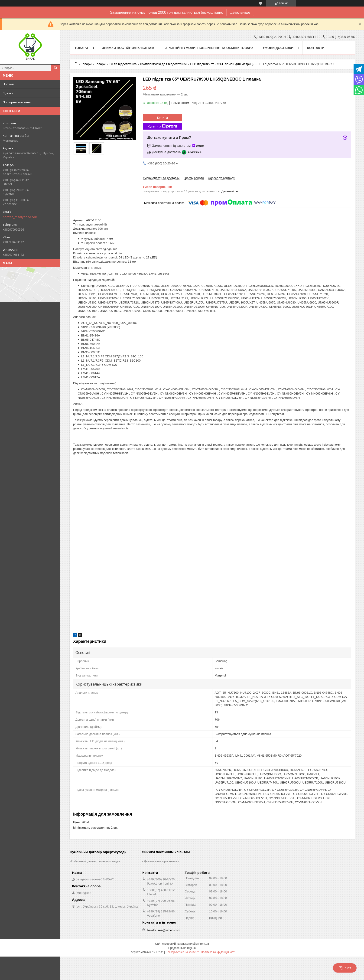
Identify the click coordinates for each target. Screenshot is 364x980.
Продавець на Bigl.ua (182, 948)
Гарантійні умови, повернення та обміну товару (208, 48)
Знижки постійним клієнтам (128, 48)
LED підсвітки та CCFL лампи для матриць (222, 64)
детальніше (240, 12)
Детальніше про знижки (162, 861)
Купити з (162, 126)
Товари (81, 48)
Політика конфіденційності (218, 952)
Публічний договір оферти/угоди (96, 861)
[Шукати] (56, 68)
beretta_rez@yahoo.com (20, 217)
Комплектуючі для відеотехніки (163, 64)
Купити (162, 118)
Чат (345, 968)
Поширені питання (17, 102)
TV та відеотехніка (123, 64)
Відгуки (8, 93)
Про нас (9, 84)
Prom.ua (204, 944)
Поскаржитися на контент (182, 952)
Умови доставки (278, 48)
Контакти (316, 48)
